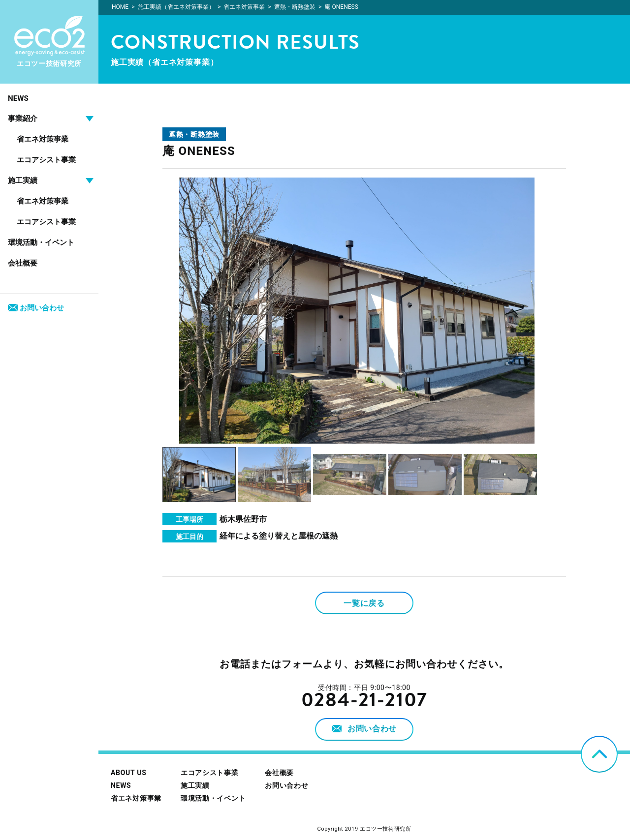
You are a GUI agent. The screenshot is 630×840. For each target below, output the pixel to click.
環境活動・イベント (41, 242)
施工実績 (195, 785)
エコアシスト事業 (46, 160)
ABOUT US (128, 773)
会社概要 (23, 263)
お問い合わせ (36, 308)
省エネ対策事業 (43, 139)
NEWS (18, 98)
